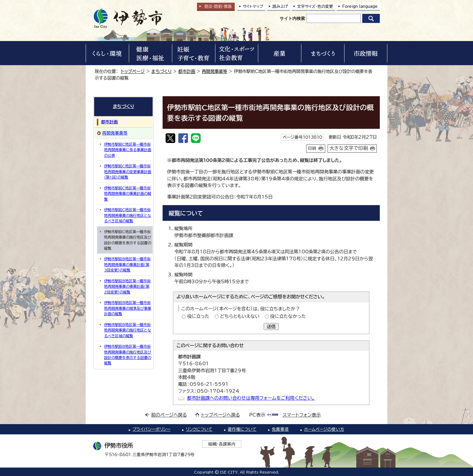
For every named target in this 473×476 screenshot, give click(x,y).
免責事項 (280, 429)
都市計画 (187, 71)
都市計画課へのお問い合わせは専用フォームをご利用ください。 (251, 398)
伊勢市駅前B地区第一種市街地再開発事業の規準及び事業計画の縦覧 (128, 308)
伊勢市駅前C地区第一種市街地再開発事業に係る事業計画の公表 (128, 150)
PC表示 (257, 415)
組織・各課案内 (222, 444)
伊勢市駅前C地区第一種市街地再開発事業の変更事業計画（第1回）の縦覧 (128, 171)
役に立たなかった (288, 316)
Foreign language (360, 6)
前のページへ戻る (169, 415)
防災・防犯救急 (218, 6)
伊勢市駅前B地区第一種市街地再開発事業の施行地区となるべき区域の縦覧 (128, 330)
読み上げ (280, 6)
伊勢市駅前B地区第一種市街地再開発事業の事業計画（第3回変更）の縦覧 (127, 264)
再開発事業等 (214, 71)
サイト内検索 (292, 18)
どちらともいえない (240, 316)
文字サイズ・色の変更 (315, 6)
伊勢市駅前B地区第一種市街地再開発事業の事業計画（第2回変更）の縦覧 (127, 286)
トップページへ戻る (221, 415)
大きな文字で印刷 (349, 148)
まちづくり (162, 71)
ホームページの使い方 (324, 429)
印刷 (312, 148)
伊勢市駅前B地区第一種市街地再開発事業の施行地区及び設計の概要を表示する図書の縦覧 (128, 355)
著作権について (242, 429)
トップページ (133, 71)
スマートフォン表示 (302, 415)
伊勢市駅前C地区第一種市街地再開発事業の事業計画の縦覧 (128, 194)
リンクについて (199, 429)
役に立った (198, 316)
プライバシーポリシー (151, 429)
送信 (271, 327)
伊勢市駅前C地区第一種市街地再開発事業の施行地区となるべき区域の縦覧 (128, 215)
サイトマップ (253, 6)
